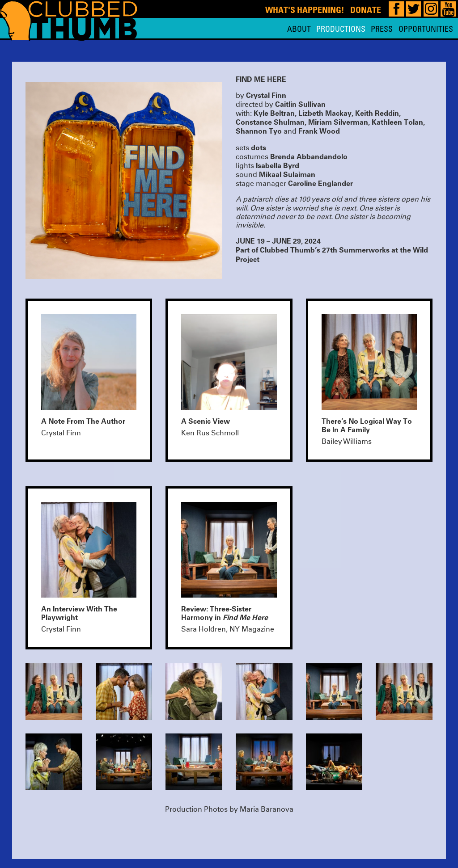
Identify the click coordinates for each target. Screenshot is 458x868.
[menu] (370, 29)
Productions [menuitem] (341, 29)
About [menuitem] (299, 29)
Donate (366, 10)
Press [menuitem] (382, 29)
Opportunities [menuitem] (426, 29)
